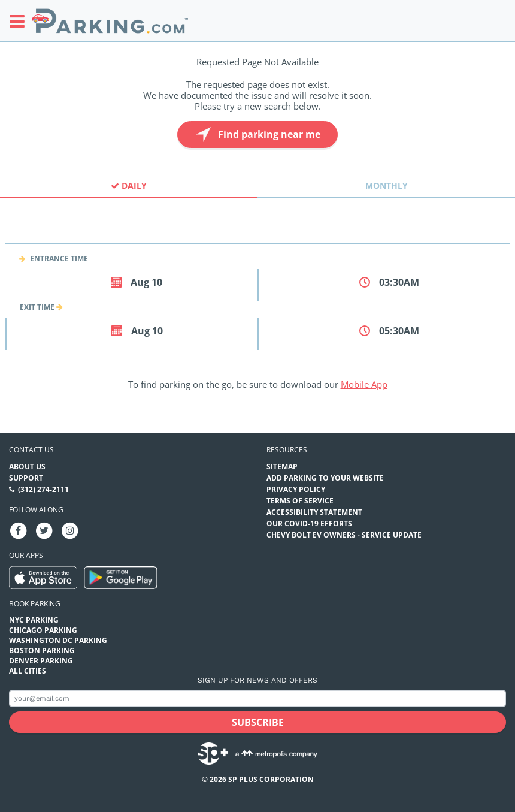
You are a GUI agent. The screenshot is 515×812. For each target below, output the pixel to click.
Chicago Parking (43, 630)
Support (26, 478)
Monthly (387, 185)
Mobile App (364, 384)
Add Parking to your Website (325, 478)
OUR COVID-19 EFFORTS (309, 523)
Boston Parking (42, 650)
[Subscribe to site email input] (257, 698)
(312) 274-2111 (43, 489)
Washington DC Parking (58, 640)
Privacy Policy (296, 489)
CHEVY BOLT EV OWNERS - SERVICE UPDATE (344, 535)
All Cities (28, 671)
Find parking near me (257, 135)
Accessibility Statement (314, 512)
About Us (27, 467)
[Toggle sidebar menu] (21, 21)
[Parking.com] (110, 21)
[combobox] (257, 233)
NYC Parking (34, 620)
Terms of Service (300, 501)
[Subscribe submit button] (257, 722)
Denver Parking (41, 661)
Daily (129, 185)
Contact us (31, 450)
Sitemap (282, 467)
